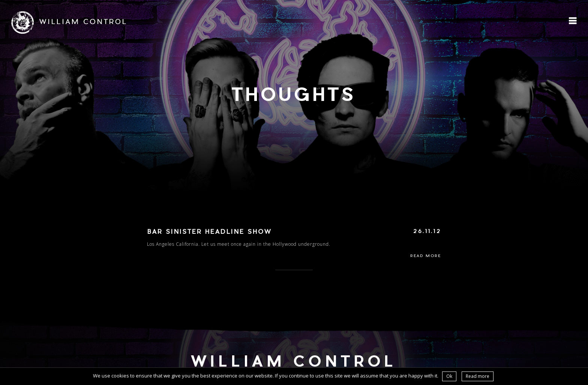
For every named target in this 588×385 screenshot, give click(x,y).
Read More (426, 256)
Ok (449, 376)
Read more (478, 376)
